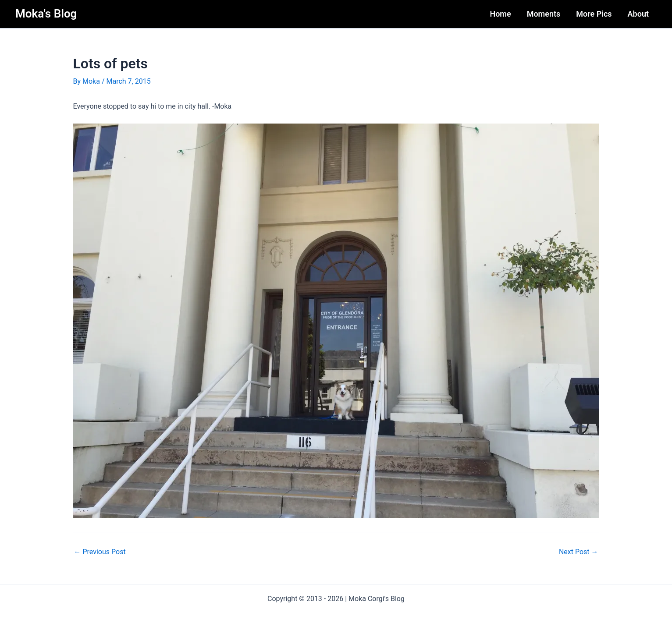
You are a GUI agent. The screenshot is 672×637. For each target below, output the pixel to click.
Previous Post (100, 552)
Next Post (579, 552)
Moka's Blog (46, 14)
